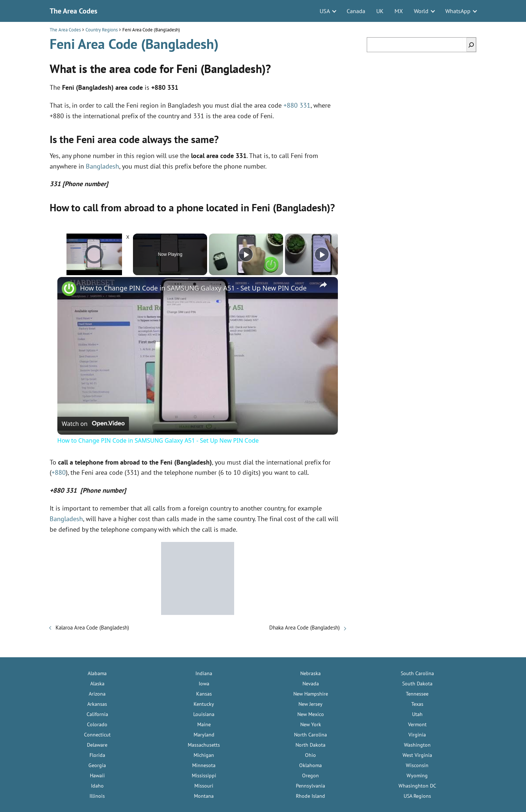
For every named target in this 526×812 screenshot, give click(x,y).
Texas (417, 704)
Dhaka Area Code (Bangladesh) (304, 628)
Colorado (97, 724)
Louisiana (204, 714)
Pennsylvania (310, 786)
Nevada (311, 684)
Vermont (417, 724)
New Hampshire (311, 694)
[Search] (471, 45)
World (421, 11)
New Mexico (311, 714)
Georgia (97, 765)
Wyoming (417, 776)
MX (399, 11)
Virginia (417, 735)
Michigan (204, 755)
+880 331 (297, 105)
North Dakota (310, 745)
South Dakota (417, 684)
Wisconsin (417, 765)
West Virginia (417, 755)
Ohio (310, 755)
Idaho (97, 786)
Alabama (97, 673)
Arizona (97, 694)
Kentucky (204, 704)
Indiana (204, 673)
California (97, 714)
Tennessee (417, 694)
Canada (356, 11)
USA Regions (417, 796)
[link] (69, 289)
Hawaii (97, 776)
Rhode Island (310, 796)
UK (380, 11)
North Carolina (310, 735)
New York (311, 724)
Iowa (204, 684)
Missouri (204, 786)
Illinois (97, 796)
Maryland (204, 735)
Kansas (204, 694)
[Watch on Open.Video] (93, 424)
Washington (417, 745)
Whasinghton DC (417, 786)
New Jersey (310, 704)
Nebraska (310, 673)
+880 (59, 472)
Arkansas (97, 704)
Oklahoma (310, 765)
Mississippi (204, 776)
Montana (204, 796)
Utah (417, 714)
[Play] (246, 254)
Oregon (310, 776)
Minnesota (204, 765)
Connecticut (97, 735)
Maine (204, 724)
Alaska (97, 684)
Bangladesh (102, 166)
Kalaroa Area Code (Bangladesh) (92, 628)
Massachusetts (204, 745)
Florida (97, 755)
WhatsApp (458, 11)
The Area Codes (73, 11)
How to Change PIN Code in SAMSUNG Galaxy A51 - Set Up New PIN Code (193, 288)
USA (325, 11)
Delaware (97, 745)
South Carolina (417, 673)
